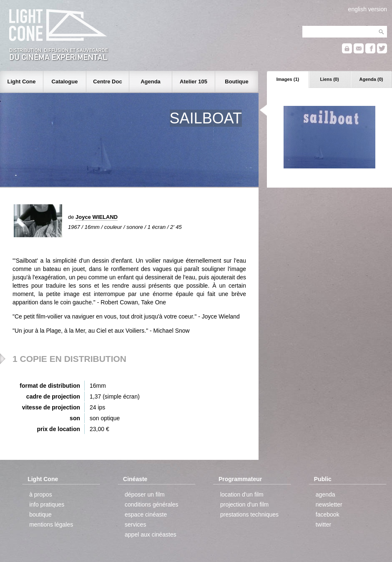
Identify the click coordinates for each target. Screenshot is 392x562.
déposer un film (145, 494)
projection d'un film (244, 504)
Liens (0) (329, 79)
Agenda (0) (371, 79)
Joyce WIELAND (97, 217)
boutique (40, 514)
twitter (323, 524)
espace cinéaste (146, 514)
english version (368, 9)
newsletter (329, 504)
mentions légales (51, 524)
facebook (328, 514)
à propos (40, 494)
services (135, 524)
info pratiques (47, 504)
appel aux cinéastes (151, 534)
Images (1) (288, 79)
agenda (325, 494)
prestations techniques (249, 514)
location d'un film (242, 494)
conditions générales (151, 504)
